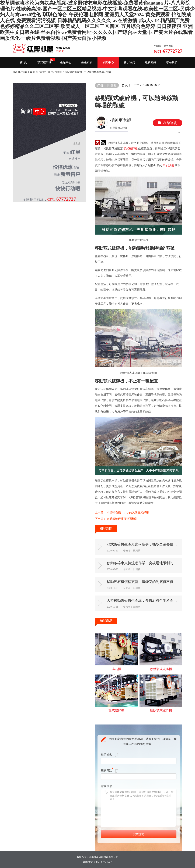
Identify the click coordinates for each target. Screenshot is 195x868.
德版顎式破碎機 (161, 710)
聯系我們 (172, 62)
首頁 (35, 72)
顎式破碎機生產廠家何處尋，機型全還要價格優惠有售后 (143, 544)
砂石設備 (168, 165)
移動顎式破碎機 (161, 669)
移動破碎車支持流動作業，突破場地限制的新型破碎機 (143, 563)
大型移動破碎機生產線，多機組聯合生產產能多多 (143, 600)
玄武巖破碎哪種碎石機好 (122, 519)
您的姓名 (106, 755)
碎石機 (116, 669)
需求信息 (106, 786)
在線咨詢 (170, 123)
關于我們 (129, 62)
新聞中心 (108, 62)
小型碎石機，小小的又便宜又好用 (128, 512)
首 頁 (23, 62)
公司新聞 (57, 72)
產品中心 (66, 62)
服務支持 (151, 62)
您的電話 (107, 770)
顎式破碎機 (44, 62)
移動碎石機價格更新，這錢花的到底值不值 (140, 582)
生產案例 (87, 62)
